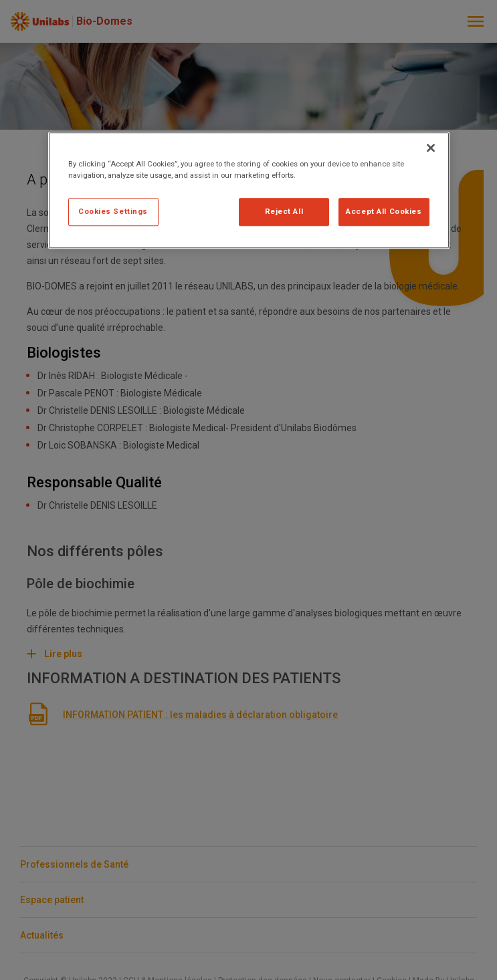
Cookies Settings (113, 211)
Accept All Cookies (384, 211)
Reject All (284, 211)
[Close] (431, 148)
